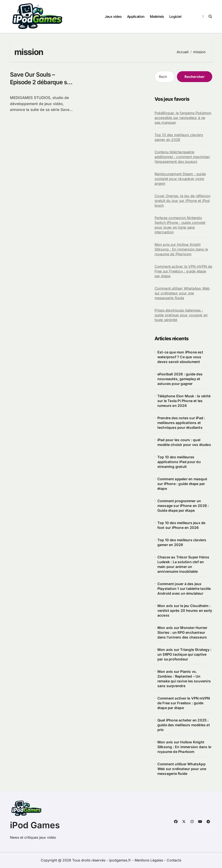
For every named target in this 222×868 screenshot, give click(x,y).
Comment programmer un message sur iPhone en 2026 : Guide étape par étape (183, 506)
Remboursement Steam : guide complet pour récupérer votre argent (180, 179)
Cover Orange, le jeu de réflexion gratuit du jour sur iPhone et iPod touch (183, 201)
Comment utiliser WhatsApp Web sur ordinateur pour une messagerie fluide (182, 293)
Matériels (157, 17)
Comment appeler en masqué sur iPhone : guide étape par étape (182, 484)
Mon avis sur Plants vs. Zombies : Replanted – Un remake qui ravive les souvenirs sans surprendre (184, 679)
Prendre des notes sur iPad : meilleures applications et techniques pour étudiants (181, 423)
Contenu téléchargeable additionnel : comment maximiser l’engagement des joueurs (182, 157)
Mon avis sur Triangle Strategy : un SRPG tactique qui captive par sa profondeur (184, 654)
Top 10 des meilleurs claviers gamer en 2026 (179, 137)
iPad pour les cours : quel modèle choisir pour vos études (184, 442)
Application (136, 17)
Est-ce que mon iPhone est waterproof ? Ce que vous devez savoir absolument (180, 357)
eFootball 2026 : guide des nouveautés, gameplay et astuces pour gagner (180, 379)
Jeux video (113, 17)
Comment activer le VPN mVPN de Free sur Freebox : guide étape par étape (183, 271)
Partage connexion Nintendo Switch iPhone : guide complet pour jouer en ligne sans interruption (180, 225)
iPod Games (35, 825)
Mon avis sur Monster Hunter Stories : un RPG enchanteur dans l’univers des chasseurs (182, 632)
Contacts (174, 860)
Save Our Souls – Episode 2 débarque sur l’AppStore (41, 82)
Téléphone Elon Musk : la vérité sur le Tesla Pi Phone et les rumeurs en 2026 (184, 401)
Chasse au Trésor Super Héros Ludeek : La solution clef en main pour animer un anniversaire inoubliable (183, 564)
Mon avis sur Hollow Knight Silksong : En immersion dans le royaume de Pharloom (181, 249)
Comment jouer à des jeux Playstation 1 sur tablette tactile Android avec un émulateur (184, 589)
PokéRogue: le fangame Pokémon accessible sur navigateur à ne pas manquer (183, 118)
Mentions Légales (149, 860)
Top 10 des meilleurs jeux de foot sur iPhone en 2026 (181, 525)
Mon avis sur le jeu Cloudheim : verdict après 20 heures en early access (185, 611)
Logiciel (175, 17)
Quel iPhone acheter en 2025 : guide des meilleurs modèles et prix (184, 725)
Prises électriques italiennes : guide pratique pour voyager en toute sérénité (181, 315)
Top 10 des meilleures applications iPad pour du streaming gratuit (179, 462)
